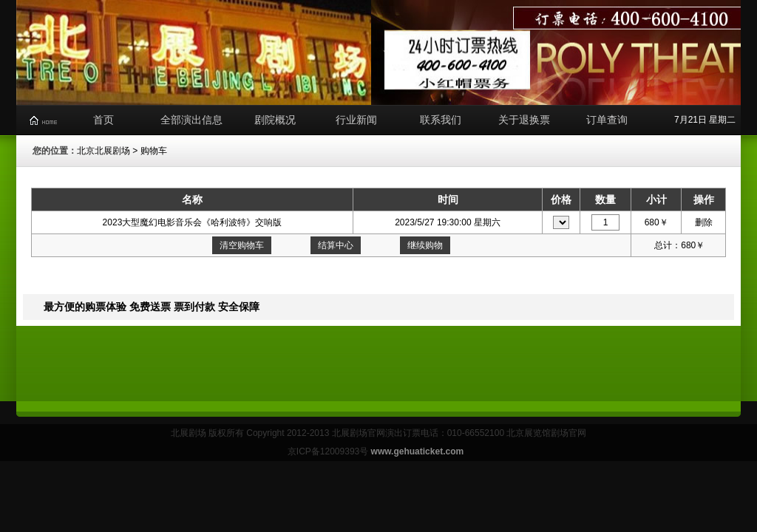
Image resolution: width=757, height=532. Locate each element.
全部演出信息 (191, 120)
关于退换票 (524, 120)
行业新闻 (356, 120)
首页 (103, 120)
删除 (704, 222)
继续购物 (425, 245)
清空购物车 (242, 245)
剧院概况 (275, 120)
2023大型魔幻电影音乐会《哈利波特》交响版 (193, 222)
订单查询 (607, 120)
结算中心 (336, 245)
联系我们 (441, 120)
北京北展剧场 (103, 151)
